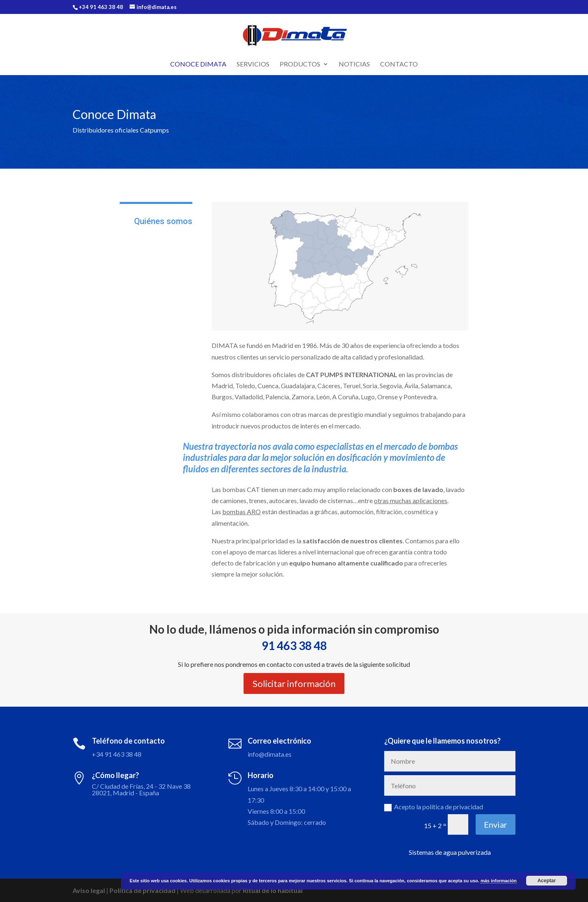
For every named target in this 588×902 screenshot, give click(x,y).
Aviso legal (89, 890)
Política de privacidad (142, 890)
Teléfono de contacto (128, 741)
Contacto (399, 64)
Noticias (354, 64)
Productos (300, 64)
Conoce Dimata (198, 64)
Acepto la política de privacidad (434, 807)
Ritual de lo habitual (273, 890)
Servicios (253, 64)
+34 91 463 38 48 (117, 754)
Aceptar (547, 881)
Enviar (496, 824)
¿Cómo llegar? (115, 775)
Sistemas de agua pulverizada (450, 852)
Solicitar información (294, 683)
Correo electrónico (279, 741)
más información (499, 881)
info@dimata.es (270, 754)
